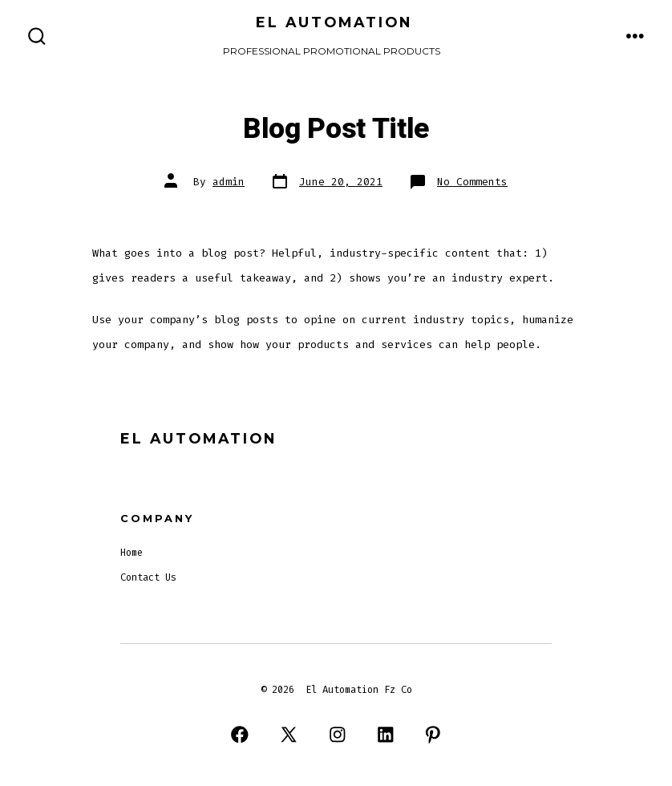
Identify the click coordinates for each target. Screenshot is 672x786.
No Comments (472, 182)
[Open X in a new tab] (289, 734)
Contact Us (148, 577)
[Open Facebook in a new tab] (239, 734)
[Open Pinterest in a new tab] (433, 734)
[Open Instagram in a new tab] (338, 734)
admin (229, 182)
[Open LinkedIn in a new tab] (385, 734)
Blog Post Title (336, 129)
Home (132, 553)
